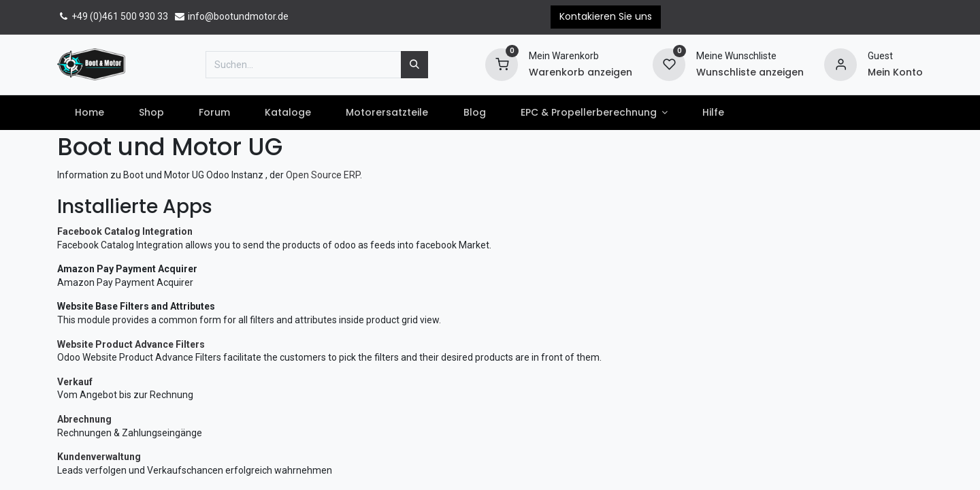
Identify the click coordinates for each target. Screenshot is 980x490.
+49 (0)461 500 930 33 (113, 16)
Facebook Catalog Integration (125, 231)
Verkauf (75, 382)
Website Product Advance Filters (131, 344)
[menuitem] (89, 113)
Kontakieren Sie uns (606, 16)
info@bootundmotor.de (231, 16)
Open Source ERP (323, 175)
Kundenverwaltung (99, 457)
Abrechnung (84, 419)
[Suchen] (414, 65)
